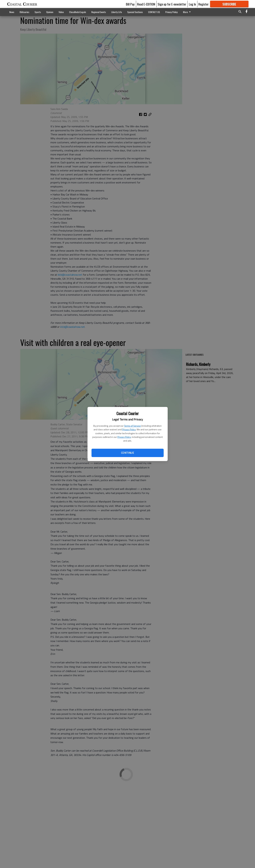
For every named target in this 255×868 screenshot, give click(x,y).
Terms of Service (132, 426)
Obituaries (24, 12)
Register (203, 4)
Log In (192, 4)
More (187, 12)
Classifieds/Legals (78, 12)
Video (61, 12)
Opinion (50, 12)
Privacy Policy (129, 429)
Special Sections (135, 12)
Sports (38, 12)
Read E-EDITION (146, 4)
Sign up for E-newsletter (172, 4)
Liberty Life (117, 12)
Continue (127, 453)
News (12, 12)
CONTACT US (154, 12)
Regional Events (99, 12)
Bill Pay (130, 4)
